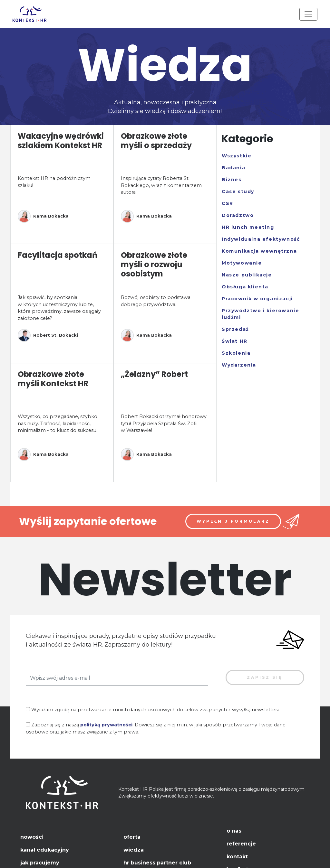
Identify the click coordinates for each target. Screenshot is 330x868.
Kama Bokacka (43, 216)
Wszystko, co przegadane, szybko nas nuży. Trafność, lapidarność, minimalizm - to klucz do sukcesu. (58, 423)
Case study (238, 191)
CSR (228, 203)
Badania (233, 168)
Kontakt (237, 857)
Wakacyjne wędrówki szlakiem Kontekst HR (61, 141)
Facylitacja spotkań (58, 255)
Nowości (32, 837)
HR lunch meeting (248, 227)
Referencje (241, 844)
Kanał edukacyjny (45, 850)
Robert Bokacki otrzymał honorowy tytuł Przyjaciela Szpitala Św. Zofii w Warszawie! (164, 423)
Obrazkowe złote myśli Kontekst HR (53, 379)
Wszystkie (237, 156)
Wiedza (134, 850)
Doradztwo (238, 215)
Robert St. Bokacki (48, 335)
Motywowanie (242, 263)
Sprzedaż (235, 329)
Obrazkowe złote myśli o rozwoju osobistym (154, 264)
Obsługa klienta (245, 287)
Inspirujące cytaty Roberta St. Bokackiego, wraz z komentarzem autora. (161, 185)
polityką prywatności (106, 725)
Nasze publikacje (247, 275)
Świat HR (235, 341)
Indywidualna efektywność (261, 239)
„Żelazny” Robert (154, 374)
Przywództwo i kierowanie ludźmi (260, 314)
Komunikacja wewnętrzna (259, 251)
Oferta (132, 837)
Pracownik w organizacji (257, 299)
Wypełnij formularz (233, 521)
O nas (234, 831)
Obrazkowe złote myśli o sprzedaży (156, 141)
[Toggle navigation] (308, 14)
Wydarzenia (239, 365)
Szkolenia (236, 353)
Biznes (232, 180)
